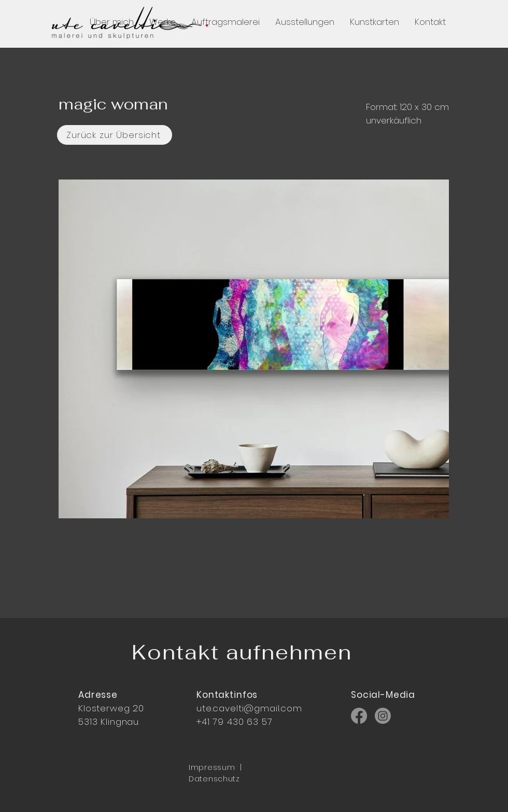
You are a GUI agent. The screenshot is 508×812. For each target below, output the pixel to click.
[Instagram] (383, 716)
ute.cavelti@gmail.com (249, 708)
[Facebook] (359, 716)
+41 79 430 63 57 (235, 722)
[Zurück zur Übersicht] (115, 135)
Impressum (212, 767)
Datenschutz (214, 779)
